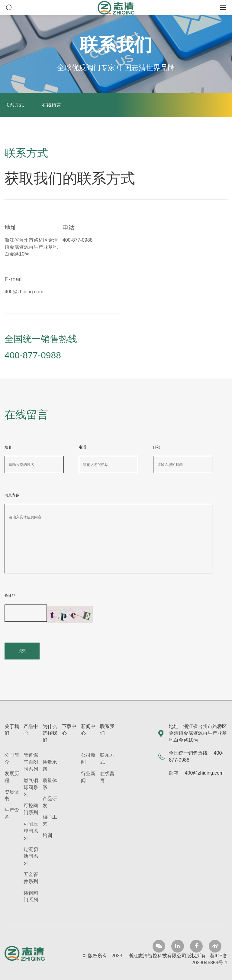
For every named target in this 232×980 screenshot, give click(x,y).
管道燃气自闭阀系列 (31, 762)
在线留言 (52, 105)
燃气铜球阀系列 (31, 787)
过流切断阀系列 (31, 856)
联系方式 (14, 105)
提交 (22, 651)
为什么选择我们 (50, 733)
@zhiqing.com (208, 773)
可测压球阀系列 (31, 831)
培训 (47, 835)
